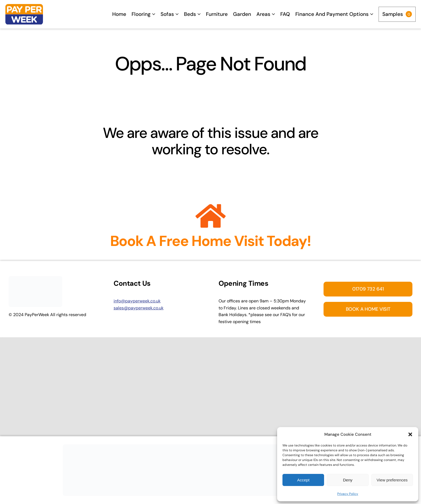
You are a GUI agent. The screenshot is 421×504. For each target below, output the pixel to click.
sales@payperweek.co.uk (139, 308)
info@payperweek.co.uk (137, 301)
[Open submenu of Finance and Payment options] (372, 14)
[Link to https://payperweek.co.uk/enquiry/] (211, 216)
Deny (348, 480)
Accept (303, 480)
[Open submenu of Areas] (273, 14)
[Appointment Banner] (210, 446)
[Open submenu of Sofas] (177, 14)
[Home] (24, 14)
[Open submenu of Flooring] (154, 14)
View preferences (392, 480)
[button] (410, 434)
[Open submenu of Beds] (199, 14)
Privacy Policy (348, 494)
